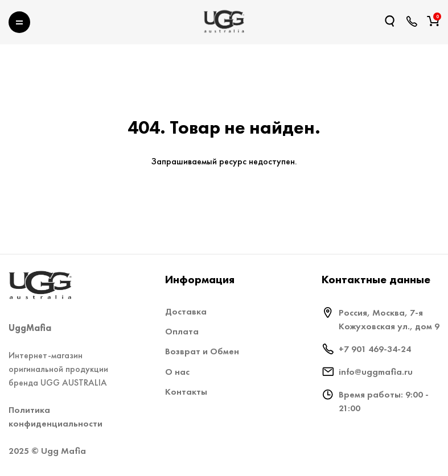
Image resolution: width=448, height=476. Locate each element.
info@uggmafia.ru (376, 372)
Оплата (182, 331)
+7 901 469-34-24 (375, 349)
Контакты (186, 392)
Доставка (186, 311)
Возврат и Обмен (202, 351)
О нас (177, 372)
